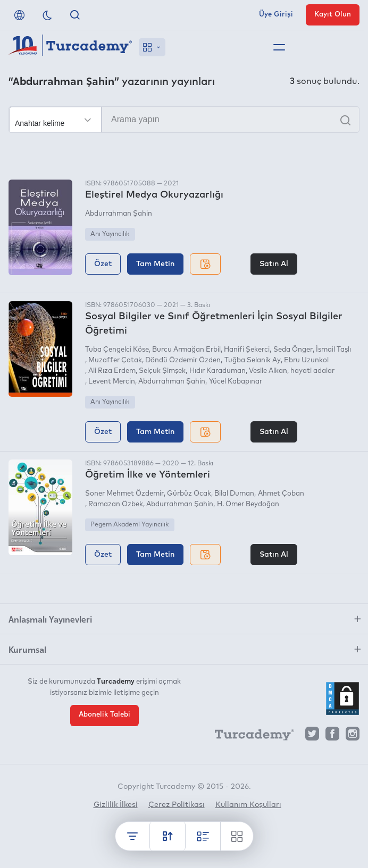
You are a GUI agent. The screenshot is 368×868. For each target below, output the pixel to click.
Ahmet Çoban (281, 494)
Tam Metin (155, 264)
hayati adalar (312, 371)
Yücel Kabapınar (236, 382)
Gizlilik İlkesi (116, 805)
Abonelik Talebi (104, 714)
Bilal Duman (234, 494)
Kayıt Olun (333, 15)
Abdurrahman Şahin (119, 214)
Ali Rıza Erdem (112, 371)
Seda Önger (293, 350)
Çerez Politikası (177, 805)
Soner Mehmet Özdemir (124, 494)
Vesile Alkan (268, 371)
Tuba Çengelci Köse (117, 350)
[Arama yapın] (184, 120)
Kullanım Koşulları (248, 805)
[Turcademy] (249, 736)
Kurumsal (27, 649)
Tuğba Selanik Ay (253, 360)
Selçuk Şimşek (162, 371)
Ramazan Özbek (116, 504)
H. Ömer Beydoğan (248, 504)
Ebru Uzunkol (306, 360)
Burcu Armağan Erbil (186, 350)
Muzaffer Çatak (115, 360)
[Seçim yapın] (55, 120)
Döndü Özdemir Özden (183, 360)
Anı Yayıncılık (110, 234)
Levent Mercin (112, 382)
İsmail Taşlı (333, 350)
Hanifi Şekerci (247, 350)
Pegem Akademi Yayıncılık (129, 525)
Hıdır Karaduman (218, 371)
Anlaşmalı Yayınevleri (50, 619)
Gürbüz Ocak (189, 494)
